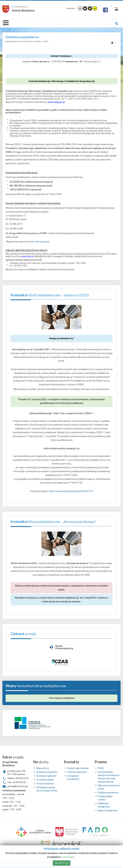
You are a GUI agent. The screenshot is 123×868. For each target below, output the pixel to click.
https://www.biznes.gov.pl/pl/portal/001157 (71, 491)
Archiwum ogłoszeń (47, 776)
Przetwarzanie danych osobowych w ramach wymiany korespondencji (109, 777)
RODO (101, 768)
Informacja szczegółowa (62, 698)
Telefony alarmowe (77, 772)
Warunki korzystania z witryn (109, 787)
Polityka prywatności (108, 793)
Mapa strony (43, 768)
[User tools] (113, 43)
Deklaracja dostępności (104, 805)
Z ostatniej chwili (45, 780)
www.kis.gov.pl (42, 242)
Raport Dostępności (108, 810)
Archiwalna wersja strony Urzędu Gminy (47, 789)
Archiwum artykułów (47, 772)
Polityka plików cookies (105, 798)
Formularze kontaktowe (73, 777)
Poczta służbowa (45, 784)
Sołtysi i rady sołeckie (78, 768)
